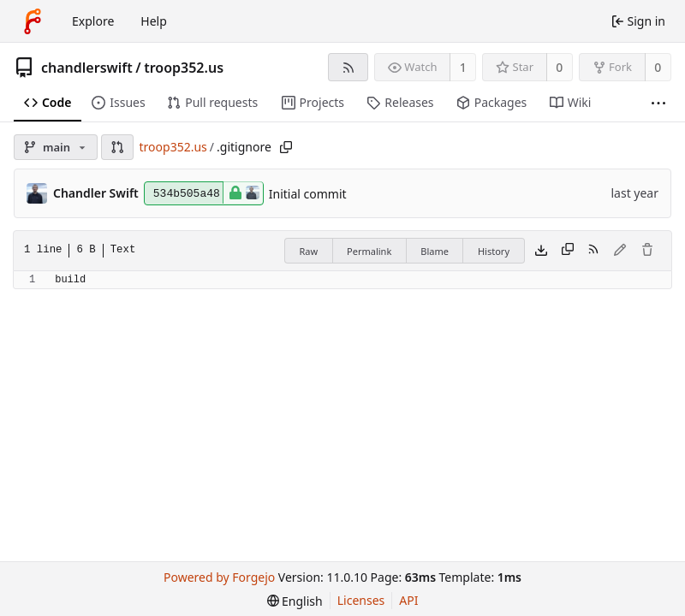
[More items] (658, 103)
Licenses (361, 600)
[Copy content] (568, 251)
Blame (435, 251)
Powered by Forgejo (219, 577)
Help (154, 21)
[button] (117, 147)
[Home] (33, 21)
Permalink (369, 251)
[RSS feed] (348, 67)
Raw (308, 251)
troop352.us (184, 68)
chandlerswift (87, 68)
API (408, 600)
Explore (93, 21)
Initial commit (308, 194)
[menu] (295, 601)
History (494, 251)
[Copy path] (286, 147)
